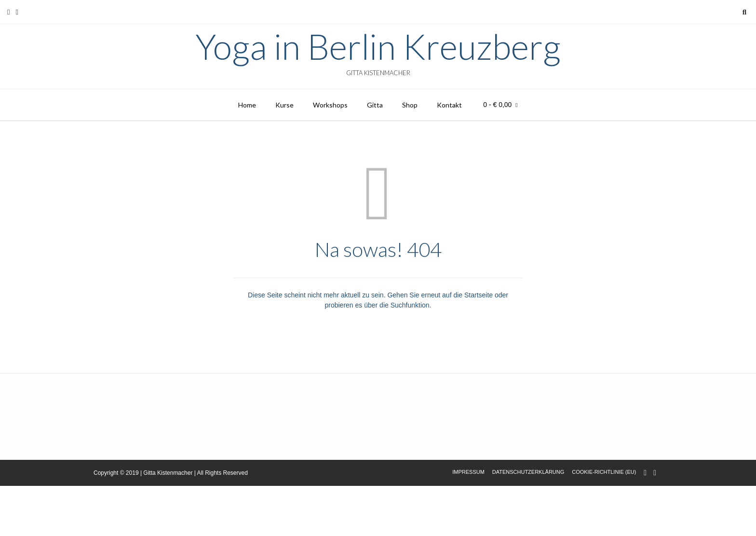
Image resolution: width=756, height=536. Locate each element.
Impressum (468, 472)
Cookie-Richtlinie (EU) (604, 472)
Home (247, 105)
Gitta (375, 105)
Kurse (284, 105)
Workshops (330, 105)
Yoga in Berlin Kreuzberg (378, 46)
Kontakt (449, 105)
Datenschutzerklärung (528, 472)
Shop (410, 105)
